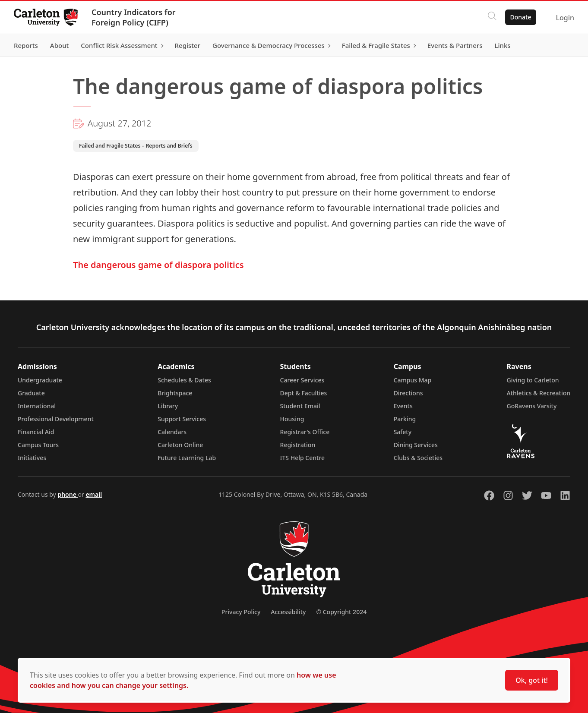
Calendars (172, 432)
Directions (408, 393)
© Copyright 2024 (341, 612)
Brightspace (175, 393)
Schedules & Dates (184, 380)
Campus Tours (38, 445)
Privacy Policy (241, 612)
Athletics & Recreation (539, 393)
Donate (520, 17)
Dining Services (416, 445)
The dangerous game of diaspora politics (158, 265)
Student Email (300, 406)
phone (68, 494)
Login (565, 18)
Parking (405, 419)
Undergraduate (40, 380)
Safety (403, 432)
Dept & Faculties (304, 393)
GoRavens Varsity (532, 406)
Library (168, 406)
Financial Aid (36, 432)
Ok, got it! (532, 680)
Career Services (302, 380)
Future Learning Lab (187, 458)
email (94, 494)
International (37, 406)
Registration (298, 445)
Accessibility (288, 612)
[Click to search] (492, 17)
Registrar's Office (305, 432)
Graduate (31, 393)
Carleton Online (180, 445)
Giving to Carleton (533, 380)
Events (403, 406)
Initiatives (32, 458)
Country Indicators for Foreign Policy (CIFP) (134, 17)
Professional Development (56, 419)
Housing (292, 419)
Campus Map (413, 380)
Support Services (182, 419)
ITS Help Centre (303, 458)
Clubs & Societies (418, 458)
